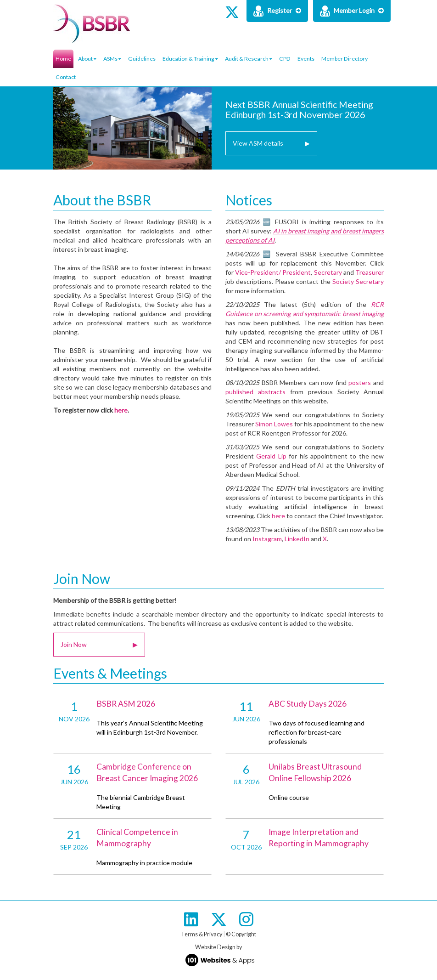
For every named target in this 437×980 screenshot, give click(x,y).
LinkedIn (297, 539)
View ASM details (271, 143)
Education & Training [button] (190, 59)
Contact (66, 77)
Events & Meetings (110, 673)
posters (360, 382)
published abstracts (255, 392)
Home (63, 59)
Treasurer (370, 272)
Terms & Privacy (202, 934)
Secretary (328, 272)
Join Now (82, 578)
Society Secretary (358, 281)
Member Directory (345, 59)
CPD (285, 59)
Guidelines (142, 59)
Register (277, 11)
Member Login (352, 11)
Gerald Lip (271, 456)
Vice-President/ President (273, 272)
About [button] (87, 59)
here (121, 410)
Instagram (267, 539)
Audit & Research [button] (249, 59)
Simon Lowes (274, 424)
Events (306, 59)
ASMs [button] (112, 59)
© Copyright (241, 934)
